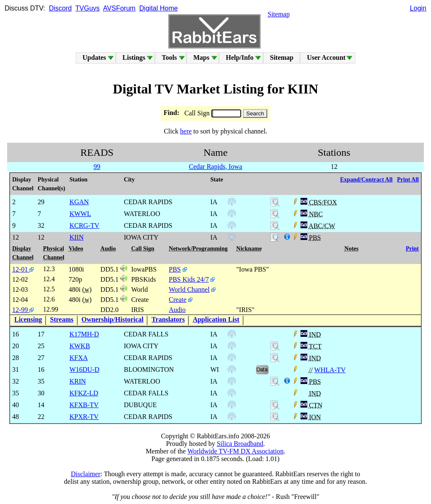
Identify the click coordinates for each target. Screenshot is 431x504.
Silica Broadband (240, 444)
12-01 (23, 269)
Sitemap (279, 14)
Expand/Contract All (366, 180)
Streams (62, 319)
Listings (134, 57)
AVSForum (119, 8)
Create (178, 300)
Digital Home (159, 8)
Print (412, 249)
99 (97, 167)
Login (418, 8)
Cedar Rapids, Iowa (216, 167)
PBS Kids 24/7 (189, 279)
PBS (175, 269)
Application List (216, 319)
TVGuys (88, 8)
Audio (177, 310)
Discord (60, 8)
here (186, 131)
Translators (168, 319)
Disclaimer (85, 474)
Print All (408, 180)
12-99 (23, 310)
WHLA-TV (330, 370)
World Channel (189, 289)
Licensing (28, 319)
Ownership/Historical (113, 319)
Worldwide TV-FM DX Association (235, 451)
